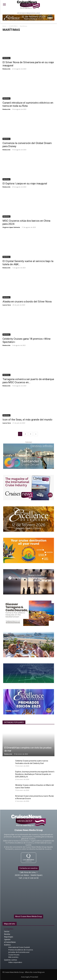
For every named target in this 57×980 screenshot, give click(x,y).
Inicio (4, 26)
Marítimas (6, 58)
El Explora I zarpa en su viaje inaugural (25, 184)
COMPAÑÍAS (13, 26)
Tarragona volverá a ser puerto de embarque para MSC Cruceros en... (28, 381)
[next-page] (36, 434)
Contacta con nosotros (28, 868)
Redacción (6, 69)
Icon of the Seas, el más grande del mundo (27, 420)
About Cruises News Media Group (29, 916)
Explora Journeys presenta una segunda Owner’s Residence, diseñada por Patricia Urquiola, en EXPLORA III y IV (35, 774)
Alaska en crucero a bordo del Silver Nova (27, 302)
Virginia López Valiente (11, 227)
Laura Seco (7, 305)
